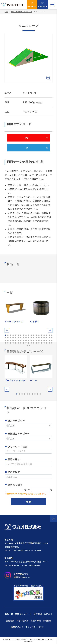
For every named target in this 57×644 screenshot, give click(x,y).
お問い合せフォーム (20, 241)
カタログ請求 (43, 5)
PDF (37, 138)
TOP (6, 12)
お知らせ (48, 614)
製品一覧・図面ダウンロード (22, 12)
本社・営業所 (22, 621)
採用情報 (47, 621)
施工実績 (38, 614)
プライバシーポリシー (36, 627)
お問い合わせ (32, 5)
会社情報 (10, 621)
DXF (37, 148)
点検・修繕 (36, 621)
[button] (7, 330)
